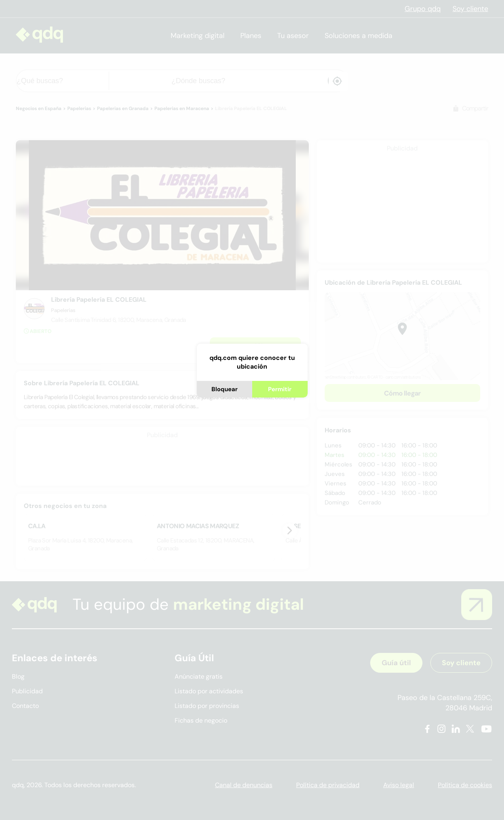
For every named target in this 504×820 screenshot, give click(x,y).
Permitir (280, 389)
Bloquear (224, 389)
